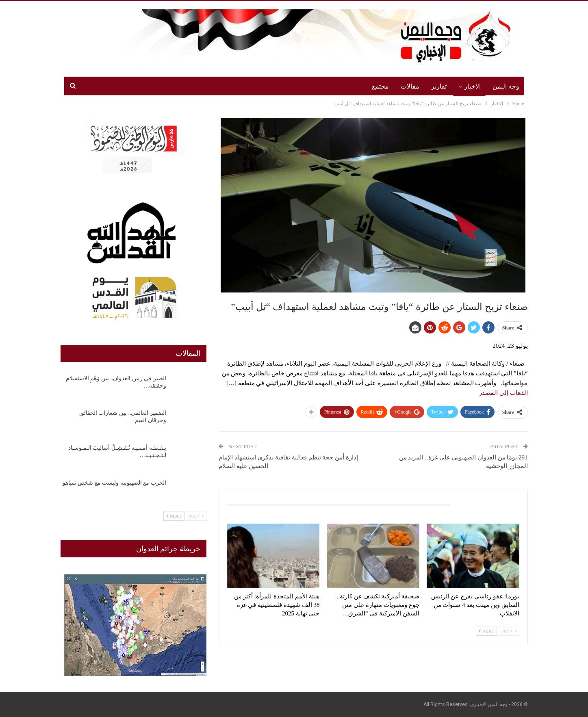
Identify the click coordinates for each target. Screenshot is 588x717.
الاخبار (472, 86)
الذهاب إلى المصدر (503, 393)
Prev (509, 631)
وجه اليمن (506, 86)
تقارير (439, 86)
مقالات (410, 86)
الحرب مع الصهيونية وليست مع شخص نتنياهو (114, 483)
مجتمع (380, 86)
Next (486, 631)
